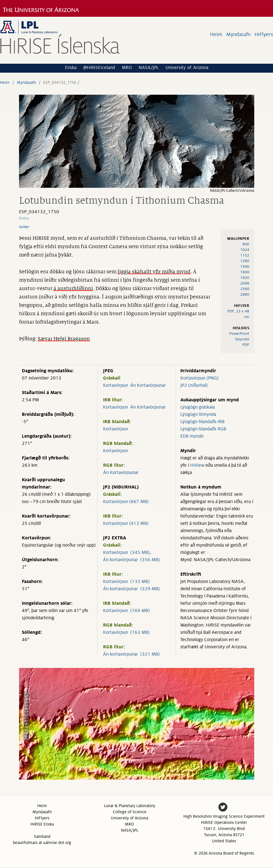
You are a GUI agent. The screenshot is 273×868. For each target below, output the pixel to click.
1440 (245, 266)
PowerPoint (239, 334)
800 (246, 244)
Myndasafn (238, 34)
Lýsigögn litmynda (198, 414)
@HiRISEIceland (99, 68)
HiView (197, 465)
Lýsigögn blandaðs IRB (202, 422)
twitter (24, 227)
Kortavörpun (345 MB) (126, 552)
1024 (245, 250)
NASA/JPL (149, 68)
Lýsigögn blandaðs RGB (203, 429)
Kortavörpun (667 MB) (126, 502)
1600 (245, 272)
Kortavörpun (116, 385)
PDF (246, 345)
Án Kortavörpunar (148, 385)
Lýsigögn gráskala (198, 407)
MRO (127, 68)
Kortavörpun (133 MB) (126, 582)
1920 (245, 278)
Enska (71, 68)
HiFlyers (264, 34)
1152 (245, 255)
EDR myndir (192, 436)
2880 (245, 294)
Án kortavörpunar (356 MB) (131, 560)
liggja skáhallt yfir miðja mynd (154, 272)
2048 (245, 283)
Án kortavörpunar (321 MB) (131, 654)
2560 (245, 289)
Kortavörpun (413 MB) (126, 523)
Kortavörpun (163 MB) (126, 632)
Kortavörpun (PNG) (200, 378)
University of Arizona (187, 68)
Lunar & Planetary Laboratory (129, 806)
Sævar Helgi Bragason (64, 339)
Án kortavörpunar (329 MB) (131, 589)
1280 (245, 261)
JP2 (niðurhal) (194, 385)
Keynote (242, 339)
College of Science (130, 812)
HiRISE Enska (42, 824)
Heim (216, 34)
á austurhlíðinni (73, 288)
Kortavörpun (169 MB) (126, 611)
